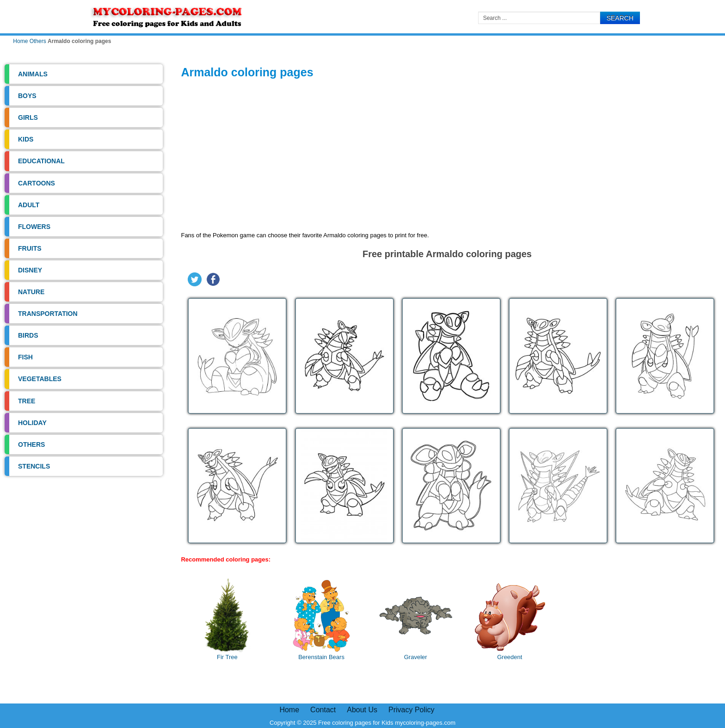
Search (620, 18)
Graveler (416, 620)
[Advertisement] (447, 157)
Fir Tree (227, 620)
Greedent (510, 620)
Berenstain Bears (321, 620)
